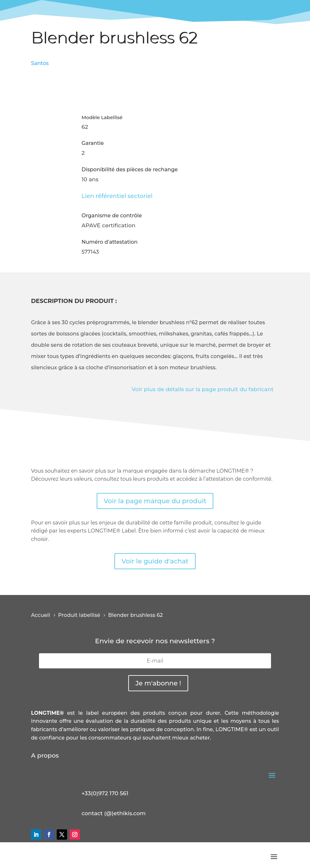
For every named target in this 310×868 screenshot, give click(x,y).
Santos (40, 63)
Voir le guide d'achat (155, 561)
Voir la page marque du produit (155, 501)
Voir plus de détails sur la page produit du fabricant (203, 389)
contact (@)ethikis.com (114, 813)
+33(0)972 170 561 (105, 793)
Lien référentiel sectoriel (117, 196)
